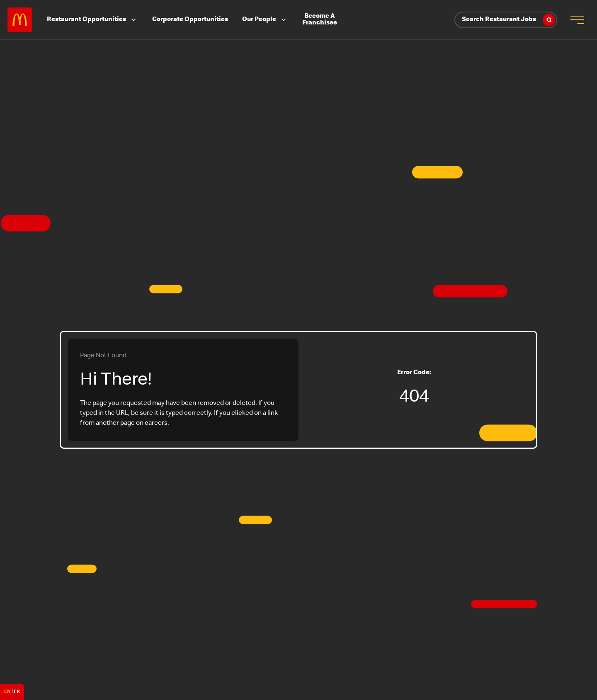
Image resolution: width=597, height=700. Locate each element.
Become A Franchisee (320, 20)
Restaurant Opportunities (92, 20)
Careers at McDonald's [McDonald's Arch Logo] (20, 20)
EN (7, 692)
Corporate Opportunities (190, 20)
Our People (265, 20)
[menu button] (577, 20)
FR (17, 692)
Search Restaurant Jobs (508, 20)
